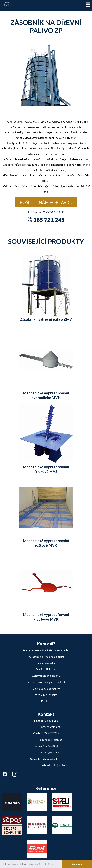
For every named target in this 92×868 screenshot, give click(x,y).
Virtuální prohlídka (46, 695)
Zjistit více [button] (49, 864)
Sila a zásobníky (46, 663)
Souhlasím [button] (77, 864)
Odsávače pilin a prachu (46, 676)
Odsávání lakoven (46, 669)
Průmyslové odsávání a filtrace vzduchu (46, 650)
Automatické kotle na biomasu (46, 657)
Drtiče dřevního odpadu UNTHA (46, 682)
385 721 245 (49, 220)
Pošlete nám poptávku (46, 202)
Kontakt (46, 701)
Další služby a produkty (46, 689)
